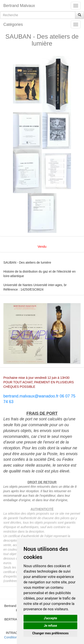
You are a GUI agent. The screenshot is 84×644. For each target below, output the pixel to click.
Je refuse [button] (50, 626)
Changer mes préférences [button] (50, 633)
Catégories (13, 24)
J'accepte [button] (50, 618)
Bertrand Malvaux (19, 6)
